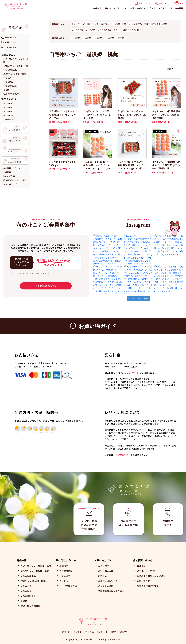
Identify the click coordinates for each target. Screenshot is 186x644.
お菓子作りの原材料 (12, 94)
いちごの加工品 (10, 70)
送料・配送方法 (106, 571)
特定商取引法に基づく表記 (15, 180)
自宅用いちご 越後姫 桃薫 (16, 66)
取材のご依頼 (9, 176)
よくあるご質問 (106, 585)
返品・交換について (108, 580)
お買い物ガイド (138, 8)
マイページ (162, 3)
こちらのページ (132, 373)
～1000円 (8, 103)
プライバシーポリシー (13, 184)
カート (179, 3)
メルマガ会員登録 (68, 585)
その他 (6, 90)
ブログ (152, 8)
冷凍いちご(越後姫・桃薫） (15, 74)
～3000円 (8, 107)
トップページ (64, 631)
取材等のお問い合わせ (148, 585)
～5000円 (8, 111)
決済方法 (102, 575)
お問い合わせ (142, 3)
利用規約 (112, 631)
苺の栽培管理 (66, 571)
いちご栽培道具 (10, 86)
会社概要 (7, 172)
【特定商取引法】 (122, 455)
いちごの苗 (8, 82)
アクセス (163, 8)
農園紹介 (64, 566)
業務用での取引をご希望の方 (151, 575)
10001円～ (8, 119)
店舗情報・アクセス (12, 168)
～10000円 (8, 115)
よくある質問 (177, 8)
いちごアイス (9, 78)
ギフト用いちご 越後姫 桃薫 (85, 24)
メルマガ (124, 631)
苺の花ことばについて (116, 8)
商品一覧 (97, 8)
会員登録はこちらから (46, 286)
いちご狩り (65, 575)
